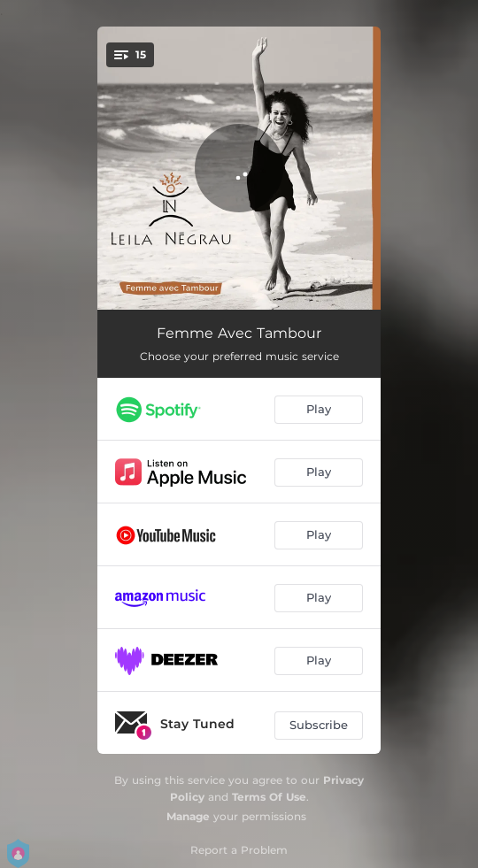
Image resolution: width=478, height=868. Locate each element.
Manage (188, 816)
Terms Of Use (269, 797)
